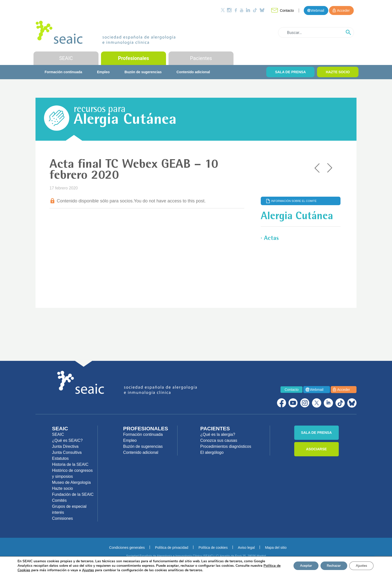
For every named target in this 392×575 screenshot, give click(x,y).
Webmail (317, 10)
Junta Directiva (65, 446)
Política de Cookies (33, 570)
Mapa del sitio (276, 548)
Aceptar (299, 566)
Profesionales (133, 58)
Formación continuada (63, 72)
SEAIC (66, 58)
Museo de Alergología (71, 482)
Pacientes (201, 58)
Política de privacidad (172, 548)
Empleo (103, 72)
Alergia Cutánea (125, 120)
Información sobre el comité (294, 201)
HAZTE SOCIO (338, 72)
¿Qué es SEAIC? (67, 440)
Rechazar (329, 566)
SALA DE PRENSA (290, 72)
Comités (59, 500)
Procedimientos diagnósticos (226, 446)
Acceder (343, 10)
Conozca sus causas (219, 440)
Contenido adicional (193, 72)
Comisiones (62, 518)
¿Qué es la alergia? (218, 434)
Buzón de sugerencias (143, 72)
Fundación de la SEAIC (73, 494)
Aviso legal (246, 548)
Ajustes (360, 566)
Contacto (287, 10)
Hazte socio (62, 488)
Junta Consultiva (67, 452)
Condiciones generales (127, 548)
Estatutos (60, 458)
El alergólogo (212, 452)
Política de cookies (213, 548)
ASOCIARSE (316, 449)
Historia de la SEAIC (70, 464)
